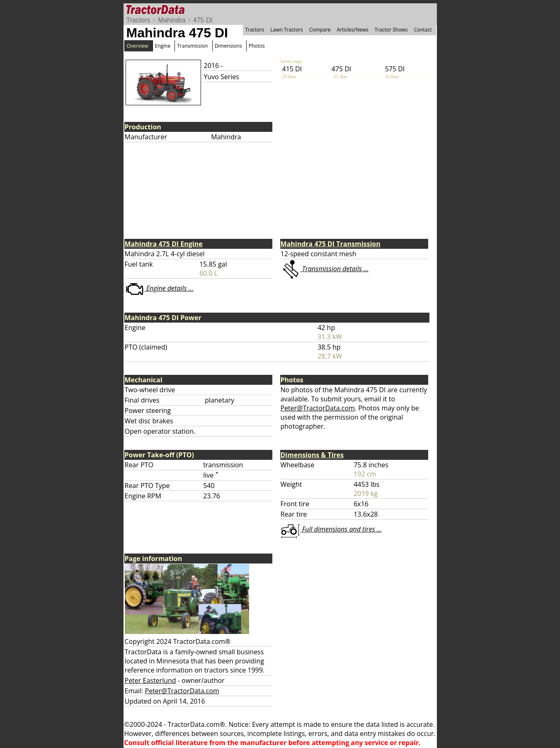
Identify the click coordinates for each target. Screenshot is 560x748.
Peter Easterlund (150, 680)
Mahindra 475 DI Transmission (331, 244)
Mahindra (172, 20)
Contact (423, 30)
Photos (257, 46)
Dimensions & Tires (312, 455)
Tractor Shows (391, 30)
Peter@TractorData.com (318, 408)
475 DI (203, 20)
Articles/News (353, 30)
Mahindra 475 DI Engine (164, 244)
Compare (320, 30)
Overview (138, 46)
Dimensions (228, 46)
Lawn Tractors (287, 30)
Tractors (138, 20)
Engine (163, 46)
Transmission (192, 46)
